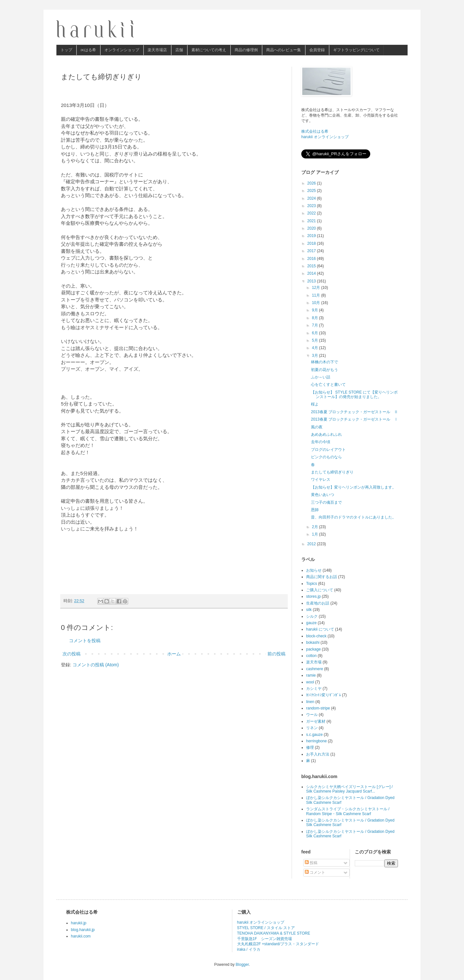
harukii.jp (79, 923)
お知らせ (314, 570)
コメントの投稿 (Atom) (96, 665)
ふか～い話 (321, 377)
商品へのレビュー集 (284, 50)
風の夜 (317, 427)
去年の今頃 (321, 442)
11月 (317, 295)
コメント (315, 872)
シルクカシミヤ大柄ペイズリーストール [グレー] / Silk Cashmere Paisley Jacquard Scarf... (349, 789)
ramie (311, 675)
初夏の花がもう (324, 370)
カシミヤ (314, 689)
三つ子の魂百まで (326, 502)
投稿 (311, 863)
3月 (315, 356)
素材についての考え (209, 50)
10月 (317, 303)
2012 (312, 544)
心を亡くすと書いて (328, 385)
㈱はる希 (88, 50)
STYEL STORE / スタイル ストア (266, 928)
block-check (316, 636)
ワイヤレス (321, 480)
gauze (311, 623)
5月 (315, 340)
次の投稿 (72, 654)
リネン (312, 728)
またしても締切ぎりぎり (332, 472)
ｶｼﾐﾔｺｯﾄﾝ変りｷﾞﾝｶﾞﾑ (324, 695)
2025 (312, 191)
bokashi (313, 642)
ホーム (174, 654)
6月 (315, 333)
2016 (312, 259)
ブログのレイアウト (328, 450)
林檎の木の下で (324, 362)
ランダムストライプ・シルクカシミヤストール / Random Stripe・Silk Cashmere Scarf (348, 811)
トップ (66, 50)
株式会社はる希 (315, 131)
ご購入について (320, 590)
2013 (312, 281)
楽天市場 (314, 662)
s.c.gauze (314, 735)
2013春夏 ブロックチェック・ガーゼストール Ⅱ (354, 412)
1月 (315, 534)
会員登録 (317, 50)
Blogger (242, 965)
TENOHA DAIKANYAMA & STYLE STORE (274, 933)
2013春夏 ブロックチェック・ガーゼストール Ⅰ (354, 419)
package (313, 649)
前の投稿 (276, 654)
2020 (312, 228)
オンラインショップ (122, 50)
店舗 (179, 50)
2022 (312, 213)
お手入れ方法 (318, 754)
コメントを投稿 (85, 641)
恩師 (315, 510)
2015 (312, 266)
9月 (315, 310)
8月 (315, 318)
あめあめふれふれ (326, 434)
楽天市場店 (157, 50)
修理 (310, 747)
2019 (312, 236)
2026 (312, 183)
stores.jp (313, 596)
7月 (315, 325)
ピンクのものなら (326, 457)
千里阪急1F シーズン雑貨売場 (265, 939)
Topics (312, 584)
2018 (312, 243)
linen (310, 702)
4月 (315, 348)
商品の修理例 (246, 50)
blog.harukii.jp (83, 930)
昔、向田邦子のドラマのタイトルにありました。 (353, 517)
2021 (312, 221)
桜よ (315, 404)
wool (310, 682)
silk (309, 610)
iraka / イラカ (249, 949)
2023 (312, 206)
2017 (312, 251)
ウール (312, 715)
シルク (312, 616)
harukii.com (81, 936)
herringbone (316, 741)
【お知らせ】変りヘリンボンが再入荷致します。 (353, 487)
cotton (311, 656)
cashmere (315, 669)
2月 (315, 527)
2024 (312, 198)
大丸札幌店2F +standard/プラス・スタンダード (278, 944)
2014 (312, 273)
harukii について (320, 629)
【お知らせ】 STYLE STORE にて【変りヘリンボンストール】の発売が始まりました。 (354, 395)
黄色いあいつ (323, 495)
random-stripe (318, 708)
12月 (317, 288)
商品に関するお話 (322, 577)
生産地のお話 (318, 603)
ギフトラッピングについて (356, 50)
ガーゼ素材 (316, 721)
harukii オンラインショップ (325, 137)
